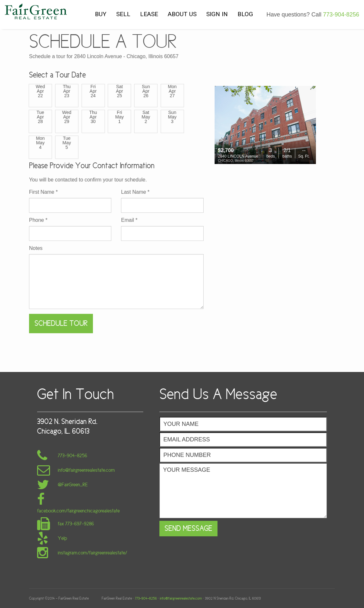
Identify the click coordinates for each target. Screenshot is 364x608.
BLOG (245, 14)
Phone (38, 220)
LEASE (149, 14)
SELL (123, 14)
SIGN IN (217, 14)
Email (129, 220)
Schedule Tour (61, 323)
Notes (36, 248)
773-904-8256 (341, 15)
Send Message (188, 528)
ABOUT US (182, 14)
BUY (101, 14)
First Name (43, 192)
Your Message (243, 491)
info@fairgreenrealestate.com (181, 598)
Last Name (135, 192)
